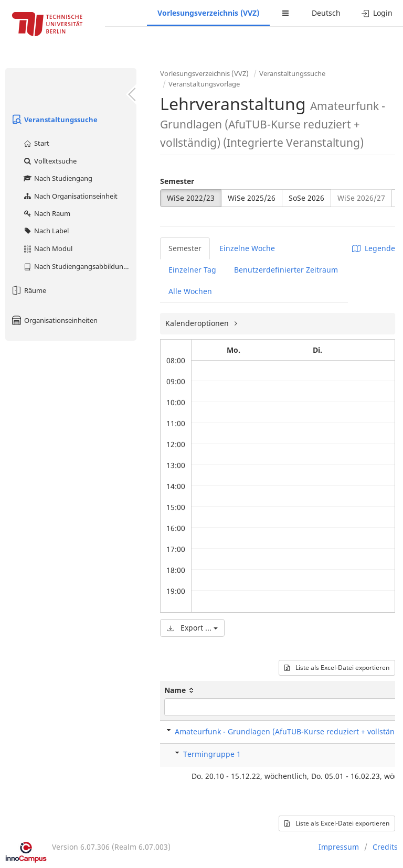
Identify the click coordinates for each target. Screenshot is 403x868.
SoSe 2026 (306, 198)
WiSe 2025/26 (252, 198)
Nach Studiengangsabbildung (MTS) (79, 266)
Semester (177, 181)
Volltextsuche (50, 161)
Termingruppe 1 (212, 754)
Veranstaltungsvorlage (204, 84)
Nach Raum (46, 213)
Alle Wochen (190, 291)
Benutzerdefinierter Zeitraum (286, 270)
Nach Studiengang (57, 178)
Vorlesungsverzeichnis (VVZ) (208, 13)
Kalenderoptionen (198, 323)
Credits (385, 847)
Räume (28, 290)
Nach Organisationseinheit (70, 196)
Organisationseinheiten (54, 320)
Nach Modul (47, 248)
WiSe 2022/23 (191, 198)
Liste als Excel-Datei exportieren (337, 668)
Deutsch (326, 13)
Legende (374, 248)
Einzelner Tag (192, 270)
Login (377, 13)
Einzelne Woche (247, 248)
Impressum (339, 847)
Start (36, 143)
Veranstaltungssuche (54, 120)
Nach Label (46, 231)
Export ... (192, 628)
